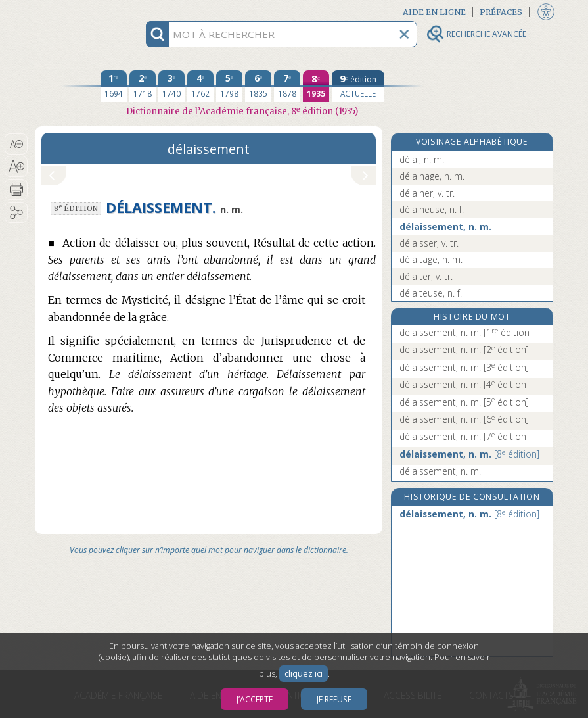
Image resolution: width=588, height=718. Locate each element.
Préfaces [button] (501, 12)
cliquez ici (304, 674)
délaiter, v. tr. (426, 276)
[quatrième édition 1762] (200, 86)
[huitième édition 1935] (316, 86)
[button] (16, 144)
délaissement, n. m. (445, 227)
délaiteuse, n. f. (431, 293)
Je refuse (334, 699)
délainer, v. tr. (427, 193)
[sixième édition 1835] (258, 86)
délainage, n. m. (432, 176)
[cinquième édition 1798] (229, 86)
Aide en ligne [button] (434, 12)
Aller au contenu (86, 12)
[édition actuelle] (358, 86)
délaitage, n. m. (431, 259)
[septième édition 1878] (287, 86)
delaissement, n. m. (466, 332)
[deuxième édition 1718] (143, 86)
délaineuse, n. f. (432, 209)
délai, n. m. (422, 159)
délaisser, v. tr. (429, 243)
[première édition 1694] (114, 86)
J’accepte (255, 699)
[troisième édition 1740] (171, 86)
